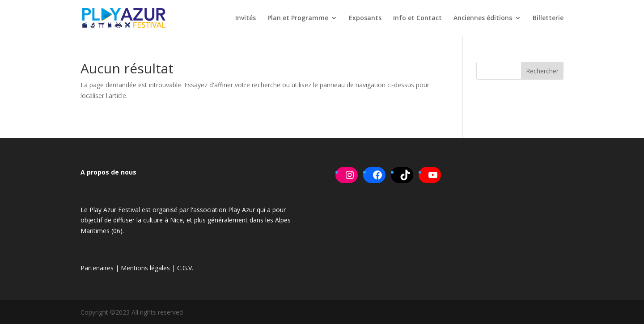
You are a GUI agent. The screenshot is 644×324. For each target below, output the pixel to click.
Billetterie (548, 18)
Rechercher (542, 71)
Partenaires (97, 268)
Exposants (365, 18)
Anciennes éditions (483, 18)
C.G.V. (185, 268)
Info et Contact (417, 18)
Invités (246, 18)
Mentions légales (145, 268)
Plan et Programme (298, 18)
